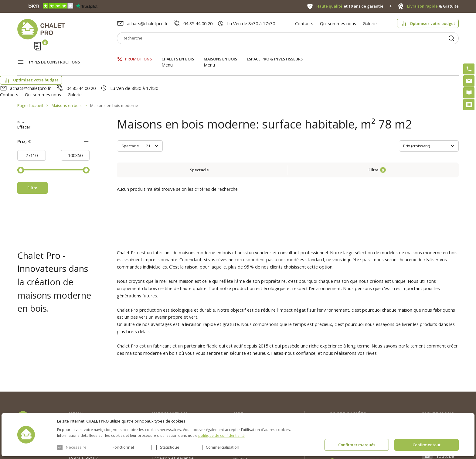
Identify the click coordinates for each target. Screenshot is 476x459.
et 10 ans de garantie (350, 6)
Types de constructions (54, 53)
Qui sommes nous (338, 23)
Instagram (448, 367)
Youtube (445, 397)
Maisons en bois (220, 53)
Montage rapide (249, 411)
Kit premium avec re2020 (250, 397)
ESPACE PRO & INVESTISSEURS (275, 53)
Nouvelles (162, 377)
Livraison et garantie (173, 399)
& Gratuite (433, 6)
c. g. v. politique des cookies (180, 410)
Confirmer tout (427, 445)
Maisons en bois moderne (114, 73)
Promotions (138, 53)
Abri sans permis (250, 383)
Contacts (304, 23)
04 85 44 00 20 (198, 23)
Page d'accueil (30, 73)
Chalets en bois (178, 53)
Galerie (370, 23)
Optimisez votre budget (432, 23)
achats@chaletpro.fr (147, 23)
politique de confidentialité (221, 435)
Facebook (447, 382)
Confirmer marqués (357, 445)
